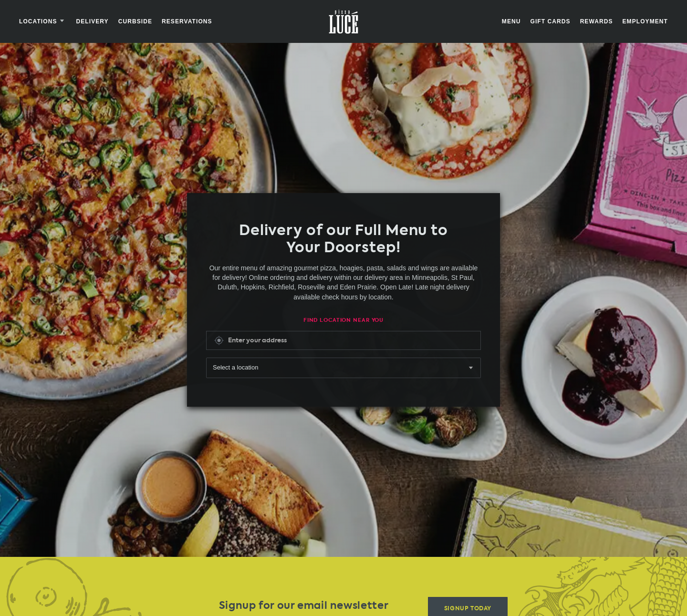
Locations (43, 21)
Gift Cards (550, 21)
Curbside (135, 21)
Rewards (597, 21)
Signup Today (468, 604)
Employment (645, 21)
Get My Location (219, 338)
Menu (511, 21)
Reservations (187, 21)
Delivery (93, 21)
